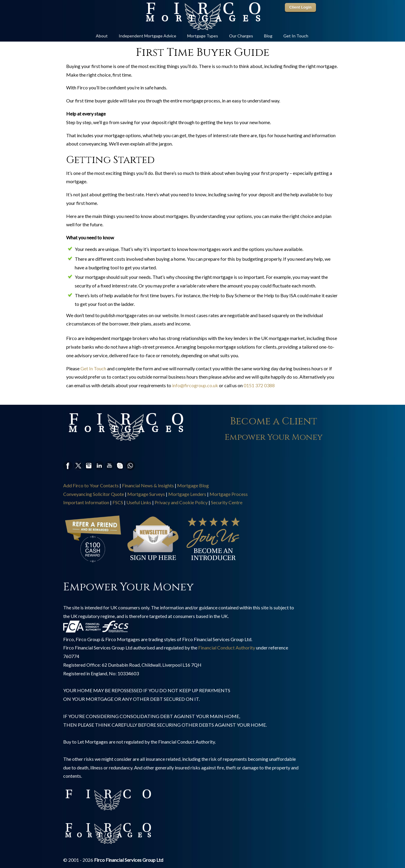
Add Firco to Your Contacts (91, 485)
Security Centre (227, 502)
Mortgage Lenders (187, 494)
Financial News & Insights (148, 485)
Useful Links (139, 502)
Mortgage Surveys (146, 494)
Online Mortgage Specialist (203, 17)
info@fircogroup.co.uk (195, 385)
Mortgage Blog (193, 485)
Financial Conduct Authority (227, 648)
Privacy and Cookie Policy (181, 502)
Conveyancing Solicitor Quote (94, 494)
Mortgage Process (229, 494)
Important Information (86, 502)
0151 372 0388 (259, 385)
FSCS (118, 502)
